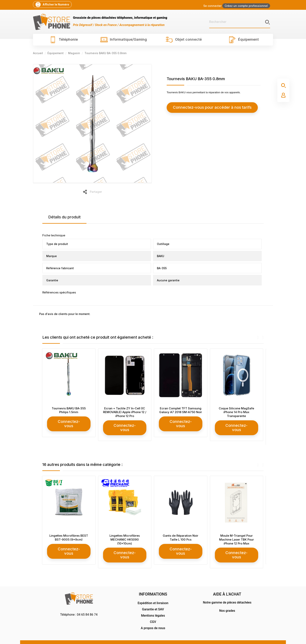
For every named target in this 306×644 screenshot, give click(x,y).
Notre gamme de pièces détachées (227, 593)
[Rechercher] (240, 22)
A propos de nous (153, 619)
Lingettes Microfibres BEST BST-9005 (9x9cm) (69, 533)
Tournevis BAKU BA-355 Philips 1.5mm (69, 410)
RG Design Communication (247, 637)
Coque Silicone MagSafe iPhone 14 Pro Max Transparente (237, 412)
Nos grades (227, 601)
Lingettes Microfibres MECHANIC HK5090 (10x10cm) (125, 535)
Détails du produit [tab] (64, 217)
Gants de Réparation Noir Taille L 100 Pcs (181, 533)
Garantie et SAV (153, 600)
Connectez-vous (69, 421)
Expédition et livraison (153, 594)
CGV (153, 612)
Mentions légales (153, 606)
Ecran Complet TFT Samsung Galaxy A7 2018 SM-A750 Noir (181, 410)
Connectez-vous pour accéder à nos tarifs (202, 107)
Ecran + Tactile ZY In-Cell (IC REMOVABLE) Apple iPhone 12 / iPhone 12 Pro (125, 412)
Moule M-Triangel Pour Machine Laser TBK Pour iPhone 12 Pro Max (237, 535)
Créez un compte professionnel (246, 6)
